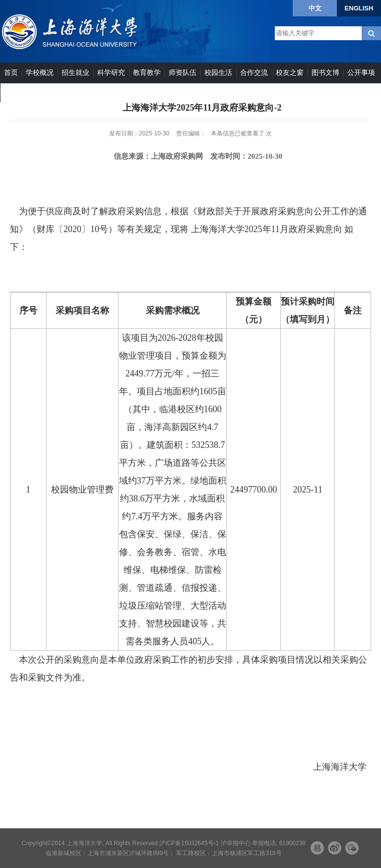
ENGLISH (359, 8)
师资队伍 (183, 72)
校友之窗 (290, 72)
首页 (11, 72)
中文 (315, 8)
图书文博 (325, 72)
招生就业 (75, 72)
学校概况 (40, 72)
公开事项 (361, 72)
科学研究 (111, 72)
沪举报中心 (236, 843)
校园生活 (218, 72)
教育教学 (147, 72)
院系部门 (18, 92)
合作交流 (254, 72)
